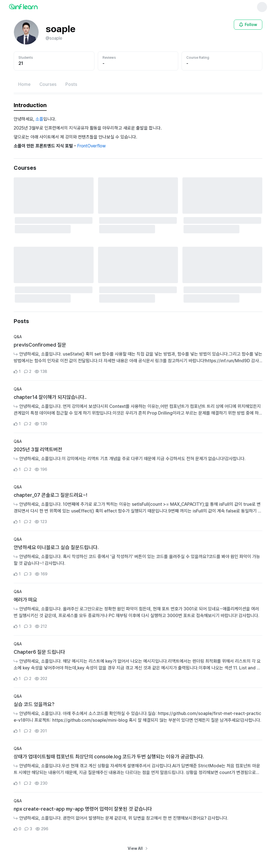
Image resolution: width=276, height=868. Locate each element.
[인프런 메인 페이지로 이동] (37, 6)
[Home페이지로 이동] (24, 84)
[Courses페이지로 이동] (48, 84)
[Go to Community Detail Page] (138, 354)
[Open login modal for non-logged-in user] (248, 25)
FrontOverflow (91, 146)
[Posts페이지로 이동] (71, 84)
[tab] (30, 105)
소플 (39, 119)
